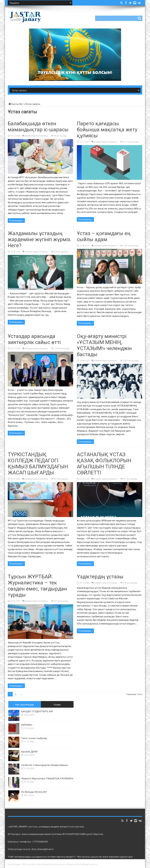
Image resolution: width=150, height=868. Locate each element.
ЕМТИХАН (27, 725)
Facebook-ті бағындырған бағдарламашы (45, 765)
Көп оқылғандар (25, 705)
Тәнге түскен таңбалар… (35, 738)
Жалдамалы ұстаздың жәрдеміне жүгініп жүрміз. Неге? (40, 239)
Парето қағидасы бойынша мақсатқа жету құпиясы (107, 130)
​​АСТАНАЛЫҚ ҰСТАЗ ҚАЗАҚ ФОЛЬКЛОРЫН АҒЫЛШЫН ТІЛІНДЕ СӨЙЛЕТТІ (104, 464)
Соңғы (57, 705)
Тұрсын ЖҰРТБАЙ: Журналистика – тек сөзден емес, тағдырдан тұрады (37, 586)
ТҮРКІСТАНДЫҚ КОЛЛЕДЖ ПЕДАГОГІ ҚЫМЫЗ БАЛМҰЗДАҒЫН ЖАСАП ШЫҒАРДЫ (38, 464)
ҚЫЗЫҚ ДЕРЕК (29, 752)
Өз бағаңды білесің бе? (34, 792)
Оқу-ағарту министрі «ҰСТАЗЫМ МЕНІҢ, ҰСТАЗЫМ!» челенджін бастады (104, 345)
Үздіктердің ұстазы (100, 577)
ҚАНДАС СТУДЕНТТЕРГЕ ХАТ (37, 711)
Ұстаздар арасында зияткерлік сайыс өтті (34, 339)
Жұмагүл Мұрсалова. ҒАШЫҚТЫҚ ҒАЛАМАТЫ (47, 778)
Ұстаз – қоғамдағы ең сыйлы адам (104, 236)
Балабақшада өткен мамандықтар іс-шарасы (38, 127)
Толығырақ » (16, 220)
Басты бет (15, 104)
